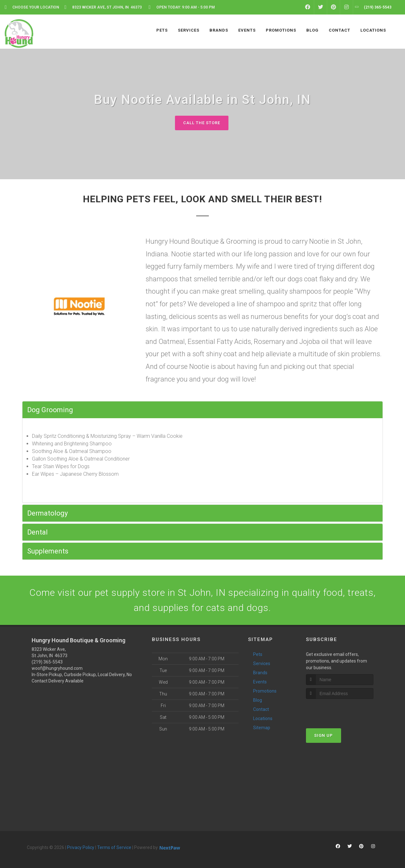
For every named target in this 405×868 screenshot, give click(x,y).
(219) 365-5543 (47, 662)
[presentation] (340, 711)
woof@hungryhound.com (57, 668)
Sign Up (324, 735)
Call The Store (202, 123)
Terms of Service (114, 847)
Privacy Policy (81, 847)
